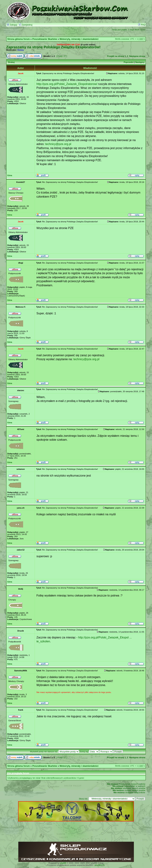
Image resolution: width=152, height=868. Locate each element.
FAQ (142, 25)
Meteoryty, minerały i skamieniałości (79, 39)
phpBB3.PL (100, 865)
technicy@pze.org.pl (58, 144)
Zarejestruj (26, 25)
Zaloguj (12, 25)
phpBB (63, 863)
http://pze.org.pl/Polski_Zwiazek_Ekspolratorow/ (67, 84)
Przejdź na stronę (116, 56)
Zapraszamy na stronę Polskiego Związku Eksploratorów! (53, 47)
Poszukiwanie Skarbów (45, 39)
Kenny (21, 50)
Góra (10, 175)
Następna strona (137, 56)
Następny (140, 62)
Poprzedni (129, 62)
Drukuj (11, 62)
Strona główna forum (19, 39)
